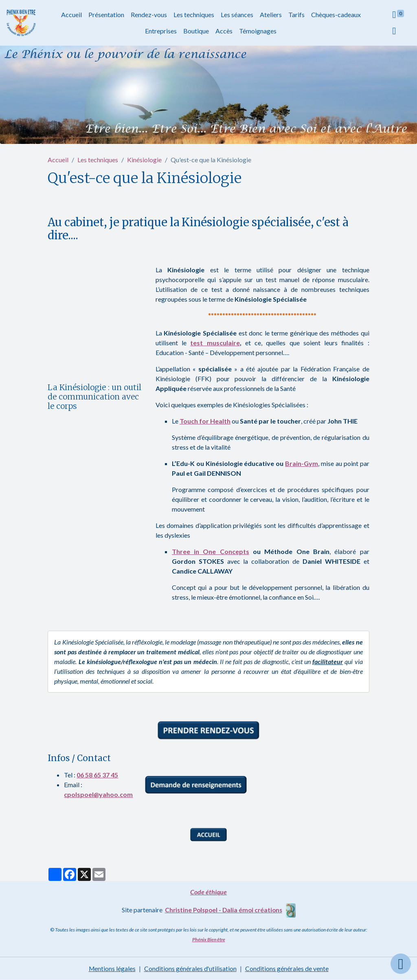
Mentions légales (112, 968)
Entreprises (161, 31)
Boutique (196, 31)
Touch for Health (205, 421)
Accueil (71, 14)
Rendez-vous (149, 14)
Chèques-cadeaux (336, 14)
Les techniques (194, 14)
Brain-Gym (302, 463)
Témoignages (258, 31)
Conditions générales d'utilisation (191, 968)
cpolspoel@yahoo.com (98, 794)
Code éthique (208, 892)
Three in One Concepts (211, 551)
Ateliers (271, 14)
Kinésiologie (144, 160)
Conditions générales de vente (287, 968)
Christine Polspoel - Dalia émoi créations (224, 910)
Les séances (237, 14)
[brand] (21, 23)
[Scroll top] (401, 964)
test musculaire (215, 343)
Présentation (106, 14)
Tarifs (296, 14)
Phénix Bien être (209, 939)
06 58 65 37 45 (97, 775)
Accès (224, 31)
